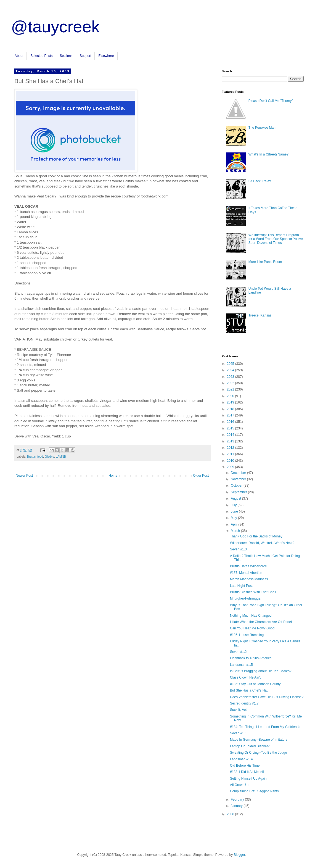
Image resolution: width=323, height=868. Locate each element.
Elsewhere (106, 56)
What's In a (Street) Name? (268, 154)
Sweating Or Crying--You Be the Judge (258, 753)
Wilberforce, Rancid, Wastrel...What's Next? (262, 543)
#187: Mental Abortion (246, 573)
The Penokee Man (262, 128)
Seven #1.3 (238, 549)
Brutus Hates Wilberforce (248, 566)
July (234, 505)
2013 (231, 441)
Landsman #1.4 (241, 759)
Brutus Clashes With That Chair (253, 592)
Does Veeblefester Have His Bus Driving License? (267, 697)
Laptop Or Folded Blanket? (250, 746)
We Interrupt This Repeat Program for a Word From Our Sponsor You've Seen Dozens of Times (276, 239)
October (237, 486)
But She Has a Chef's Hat (249, 690)
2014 (231, 435)
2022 (231, 383)
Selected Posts (41, 56)
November (239, 479)
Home (113, 476)
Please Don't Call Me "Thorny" (271, 101)
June (235, 511)
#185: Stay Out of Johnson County (255, 684)
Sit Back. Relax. (260, 181)
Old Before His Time (245, 766)
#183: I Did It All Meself (247, 772)
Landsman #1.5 (241, 665)
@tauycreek (55, 27)
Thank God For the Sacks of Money (256, 536)
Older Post (201, 476)
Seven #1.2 (238, 652)
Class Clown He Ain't (245, 677)
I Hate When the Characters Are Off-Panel (261, 622)
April (235, 524)
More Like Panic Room (265, 262)
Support (85, 56)
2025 (231, 364)
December (239, 473)
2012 (231, 448)
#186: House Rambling (247, 635)
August (236, 498)
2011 (231, 454)
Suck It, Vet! (239, 710)
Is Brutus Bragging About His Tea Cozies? (261, 671)
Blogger (239, 855)
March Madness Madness (249, 579)
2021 (231, 389)
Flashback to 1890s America (251, 658)
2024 (231, 370)
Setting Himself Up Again (248, 779)
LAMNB (61, 457)
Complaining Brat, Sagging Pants (254, 791)
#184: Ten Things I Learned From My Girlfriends (265, 727)
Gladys (49, 457)
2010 (231, 461)
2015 (231, 428)
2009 (231, 467)
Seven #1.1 (238, 733)
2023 (231, 377)
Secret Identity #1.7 (244, 703)
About (19, 56)
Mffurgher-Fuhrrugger (246, 598)
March (236, 531)
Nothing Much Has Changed (251, 616)
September (239, 492)
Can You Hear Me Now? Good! (253, 628)
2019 (231, 402)
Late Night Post (241, 586)
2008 (231, 814)
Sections (66, 56)
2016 (231, 422)
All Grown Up (240, 785)
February (238, 800)
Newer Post (24, 476)
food (40, 457)
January (237, 806)
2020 (231, 396)
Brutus (31, 457)
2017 (231, 415)
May (234, 518)
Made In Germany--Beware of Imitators (259, 740)
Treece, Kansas (260, 315)
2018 (231, 409)
